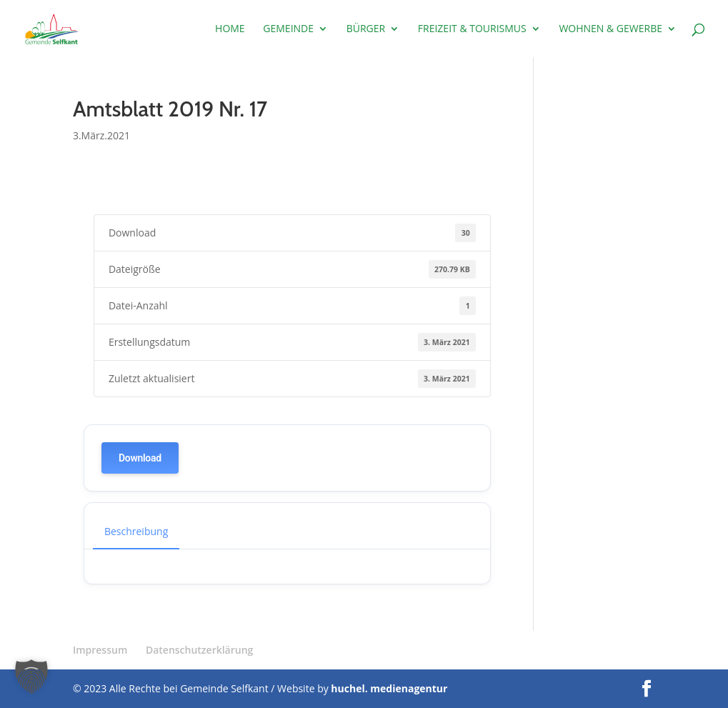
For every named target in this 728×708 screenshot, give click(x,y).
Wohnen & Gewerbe (610, 29)
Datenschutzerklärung (199, 650)
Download (140, 458)
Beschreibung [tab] (136, 531)
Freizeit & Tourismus (472, 29)
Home (230, 29)
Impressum (100, 650)
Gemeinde (288, 29)
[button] (31, 677)
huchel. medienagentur (389, 688)
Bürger (366, 29)
